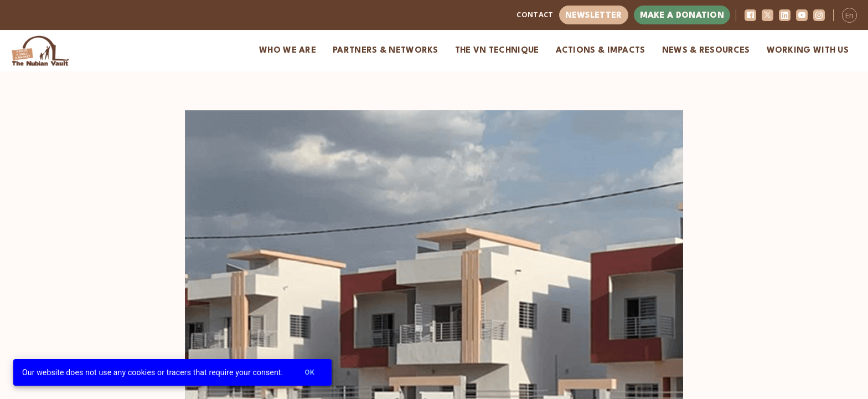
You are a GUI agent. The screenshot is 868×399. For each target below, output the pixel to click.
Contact (535, 14)
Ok (309, 373)
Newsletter (594, 16)
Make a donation (682, 16)
